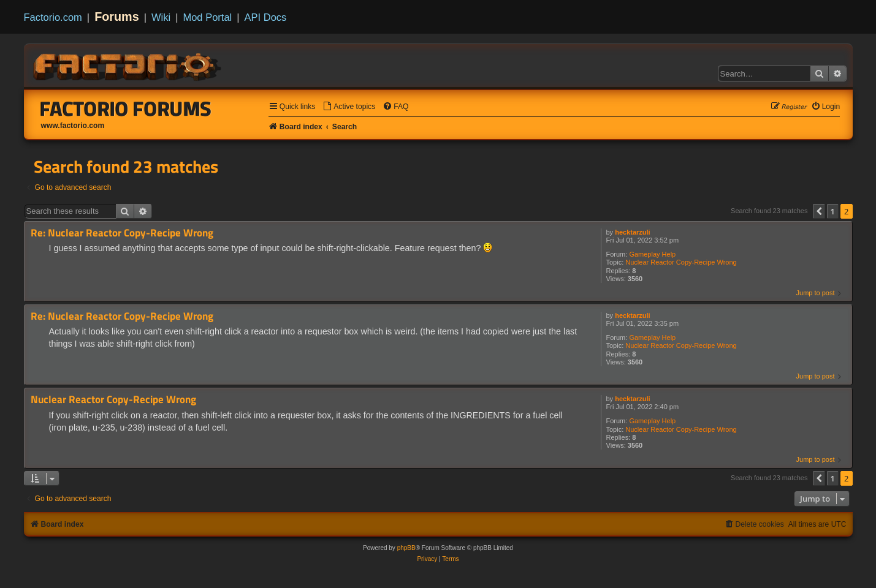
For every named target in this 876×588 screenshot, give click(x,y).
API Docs (266, 17)
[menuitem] (349, 107)
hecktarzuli (632, 232)
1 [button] (833, 211)
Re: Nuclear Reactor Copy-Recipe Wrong (122, 233)
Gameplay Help (652, 254)
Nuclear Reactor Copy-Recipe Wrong (681, 262)
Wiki (161, 17)
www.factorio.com (73, 126)
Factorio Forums (126, 108)
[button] (819, 211)
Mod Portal (207, 17)
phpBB (406, 548)
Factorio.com (53, 17)
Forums (117, 17)
